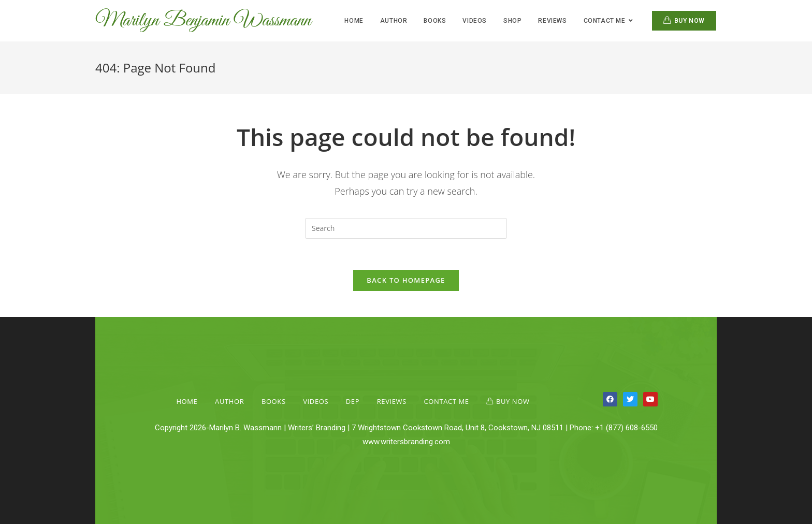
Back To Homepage (406, 280)
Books (274, 401)
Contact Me (447, 401)
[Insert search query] (406, 228)
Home (187, 401)
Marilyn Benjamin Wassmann (203, 21)
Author (229, 401)
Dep (353, 401)
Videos (316, 401)
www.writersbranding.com (406, 442)
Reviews (392, 401)
